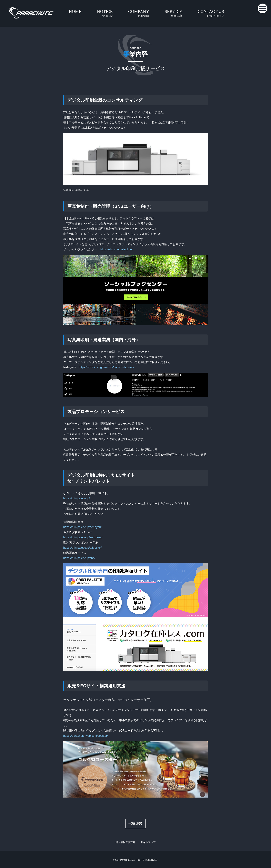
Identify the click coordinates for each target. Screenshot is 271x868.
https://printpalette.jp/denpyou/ (82, 527)
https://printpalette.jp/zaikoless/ (83, 537)
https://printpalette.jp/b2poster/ (82, 548)
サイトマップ (148, 842)
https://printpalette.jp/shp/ (79, 558)
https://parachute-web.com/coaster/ (86, 736)
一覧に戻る (135, 823)
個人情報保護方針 (125, 842)
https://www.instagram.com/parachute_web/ (106, 367)
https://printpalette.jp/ (77, 498)
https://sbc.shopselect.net (117, 249)
